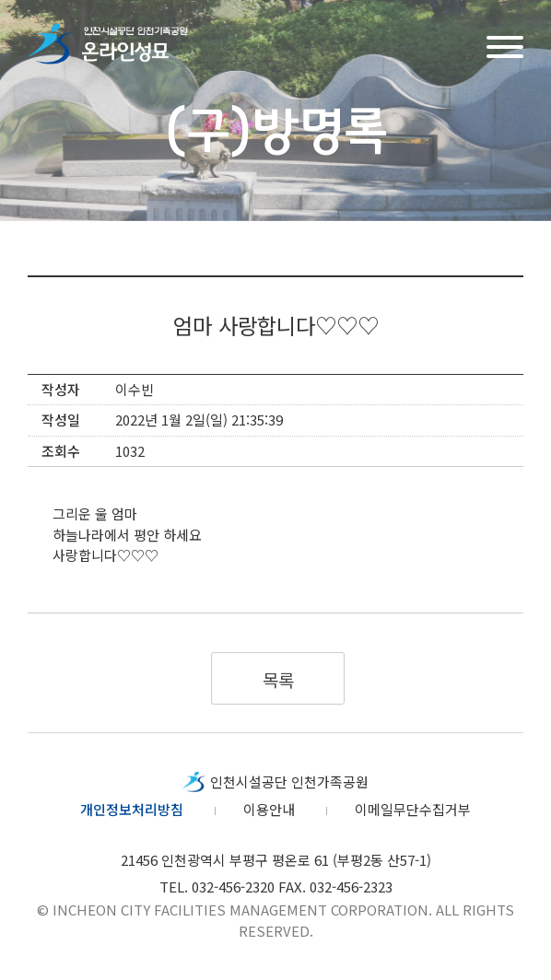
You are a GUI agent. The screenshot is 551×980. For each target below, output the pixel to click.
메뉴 (505, 45)
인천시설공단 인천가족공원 (289, 782)
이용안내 (269, 809)
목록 (278, 679)
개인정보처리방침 (132, 809)
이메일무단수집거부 (413, 809)
